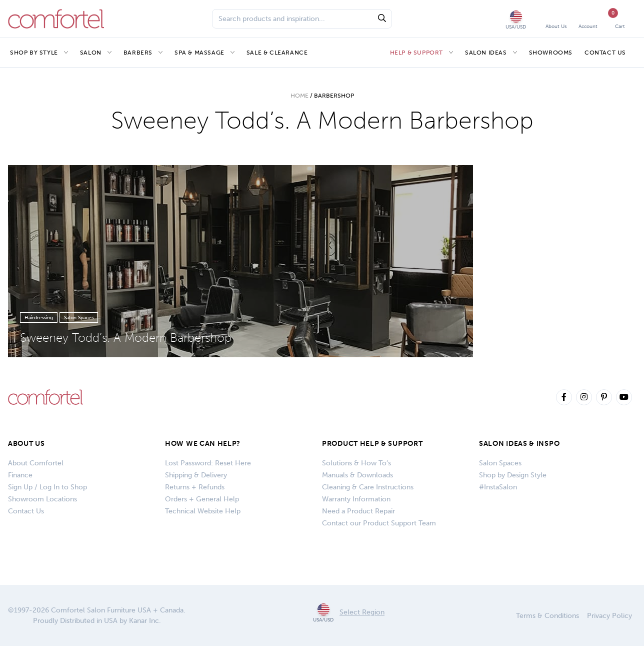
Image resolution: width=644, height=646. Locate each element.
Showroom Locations (42, 499)
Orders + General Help (202, 499)
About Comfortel (36, 463)
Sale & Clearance (277, 53)
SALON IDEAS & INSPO (519, 444)
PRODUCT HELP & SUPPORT (372, 444)
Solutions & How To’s (356, 463)
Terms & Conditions (547, 616)
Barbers (138, 53)
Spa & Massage (199, 53)
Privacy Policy (609, 616)
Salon (91, 53)
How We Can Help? (203, 444)
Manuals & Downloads (357, 475)
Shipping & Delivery (196, 475)
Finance (20, 475)
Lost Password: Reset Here (208, 463)
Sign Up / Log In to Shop (47, 487)
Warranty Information (356, 499)
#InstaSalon (498, 487)
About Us (26, 444)
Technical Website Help (203, 511)
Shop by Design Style (513, 475)
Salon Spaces (500, 463)
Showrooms (551, 53)
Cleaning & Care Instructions (368, 487)
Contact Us (605, 53)
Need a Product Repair (358, 511)
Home (299, 96)
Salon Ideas (486, 53)
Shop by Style (34, 53)
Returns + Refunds (195, 487)
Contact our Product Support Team (379, 523)
